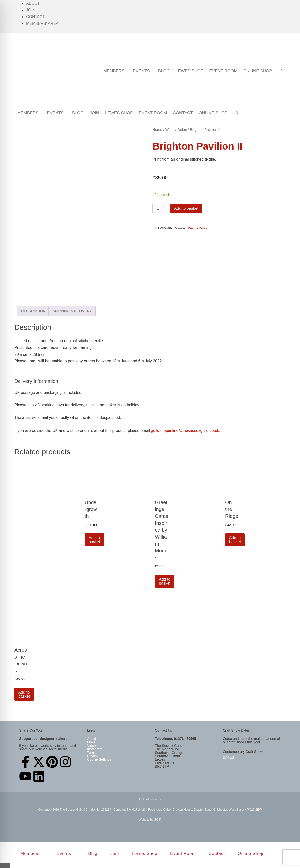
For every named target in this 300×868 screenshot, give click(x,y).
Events (141, 71)
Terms (92, 753)
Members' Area (42, 24)
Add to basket (186, 208)
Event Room (223, 71)
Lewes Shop (189, 71)
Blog (164, 71)
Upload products (150, 799)
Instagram (95, 749)
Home (157, 130)
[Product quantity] (160, 208)
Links (91, 742)
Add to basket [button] (94, 540)
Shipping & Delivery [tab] (72, 311)
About (33, 3)
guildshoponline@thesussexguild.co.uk (185, 430)
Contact (36, 17)
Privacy (93, 756)
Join (31, 10)
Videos (92, 746)
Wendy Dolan (176, 130)
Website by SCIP (150, 820)
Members (114, 71)
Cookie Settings (99, 759)
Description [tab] (33, 311)
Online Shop (258, 71)
